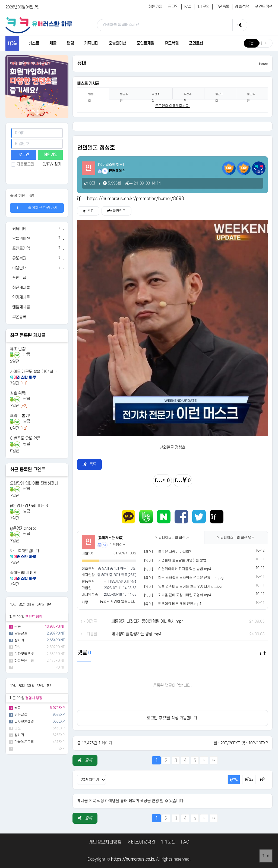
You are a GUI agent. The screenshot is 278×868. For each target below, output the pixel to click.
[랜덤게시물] (37, 307)
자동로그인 (23, 164)
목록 (90, 464)
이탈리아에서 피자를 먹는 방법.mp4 (185, 569)
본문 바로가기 (0, 0)
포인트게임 (145, 43)
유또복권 (172, 43)
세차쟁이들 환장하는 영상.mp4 (136, 634)
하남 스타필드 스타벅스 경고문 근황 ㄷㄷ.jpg (191, 578)
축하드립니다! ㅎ (23, 573)
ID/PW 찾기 (52, 164)
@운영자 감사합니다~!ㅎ (30, 506)
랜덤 (70, 43)
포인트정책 (264, 7)
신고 (88, 211)
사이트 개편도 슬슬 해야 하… (33, 372)
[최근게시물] (37, 288)
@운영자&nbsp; (23, 528)
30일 (22, 605)
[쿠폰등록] (37, 317)
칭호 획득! (18, 393)
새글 (53, 43)
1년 (49, 605)
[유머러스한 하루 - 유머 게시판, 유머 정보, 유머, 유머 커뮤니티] (39, 25)
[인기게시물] (37, 298)
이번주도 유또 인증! (26, 438)
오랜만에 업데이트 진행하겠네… (36, 483)
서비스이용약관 (141, 842)
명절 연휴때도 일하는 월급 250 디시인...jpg (190, 586)
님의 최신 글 (172, 538)
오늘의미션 (117, 43)
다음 (204, 760)
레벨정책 (242, 7)
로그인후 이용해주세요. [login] (173, 106)
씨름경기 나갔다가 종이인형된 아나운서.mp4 (147, 621)
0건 (89, 183)
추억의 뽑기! (20, 416)
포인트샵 (196, 43)
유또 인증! (18, 349)
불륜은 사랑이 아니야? (175, 552)
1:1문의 (203, 7)
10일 (13, 605)
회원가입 (155, 7)
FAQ (188, 7)
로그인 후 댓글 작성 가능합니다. (173, 718)
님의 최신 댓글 (236, 538)
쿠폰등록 (222, 7)
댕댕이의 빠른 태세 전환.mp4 (180, 604)
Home (263, 64)
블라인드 (116, 211)
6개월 (40, 605)
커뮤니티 (91, 43)
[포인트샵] (37, 278)
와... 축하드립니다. (25, 551)
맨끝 (214, 760)
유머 (82, 63)
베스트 (34, 43)
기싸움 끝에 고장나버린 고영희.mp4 (185, 595)
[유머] (149, 552)
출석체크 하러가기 (37, 208)
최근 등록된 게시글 (28, 336)
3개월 (31, 605)
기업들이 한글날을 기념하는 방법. (183, 560)
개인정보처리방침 (105, 842)
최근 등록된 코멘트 (28, 470)
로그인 (173, 7)
